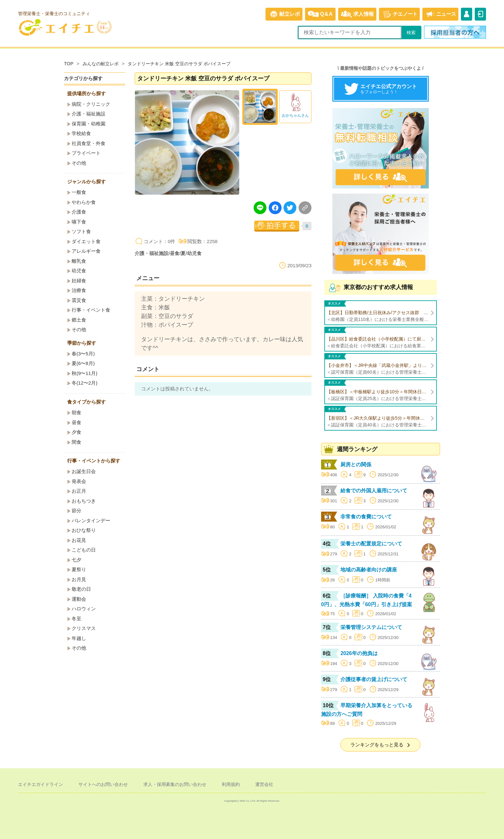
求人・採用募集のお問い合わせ (175, 784)
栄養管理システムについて (371, 627)
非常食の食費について (366, 517)
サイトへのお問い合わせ (103, 784)
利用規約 (231, 784)
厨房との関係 (356, 465)
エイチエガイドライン (40, 784)
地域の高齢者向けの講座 (369, 570)
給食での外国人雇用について (374, 491)
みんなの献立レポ (101, 64)
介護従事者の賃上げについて (374, 679)
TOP (69, 64)
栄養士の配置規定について (371, 544)
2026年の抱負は (359, 653)
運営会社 (264, 784)
